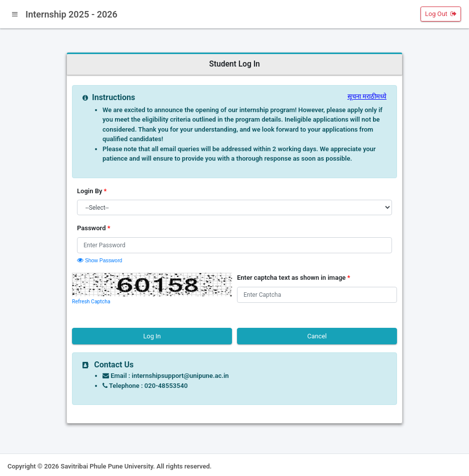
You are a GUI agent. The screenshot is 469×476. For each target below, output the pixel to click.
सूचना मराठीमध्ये (367, 96)
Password (94, 228)
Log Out (441, 14)
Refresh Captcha (91, 302)
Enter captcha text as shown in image (293, 278)
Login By (92, 191)
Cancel (317, 336)
